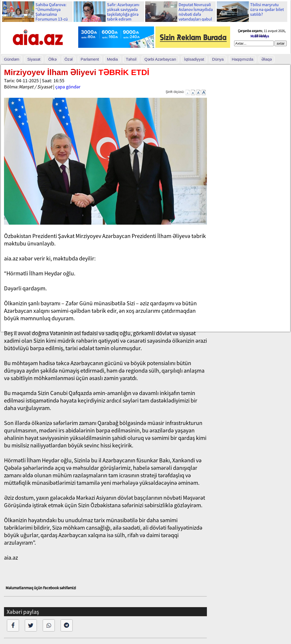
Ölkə (52, 59)
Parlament (90, 59)
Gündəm (12, 59)
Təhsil (131, 59)
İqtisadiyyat (194, 59)
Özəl (69, 59)
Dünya (218, 59)
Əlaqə (267, 59)
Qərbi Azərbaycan (160, 59)
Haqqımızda (243, 59)
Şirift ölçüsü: (175, 92)
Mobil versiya (260, 36)
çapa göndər (68, 87)
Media (112, 59)
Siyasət (34, 59)
